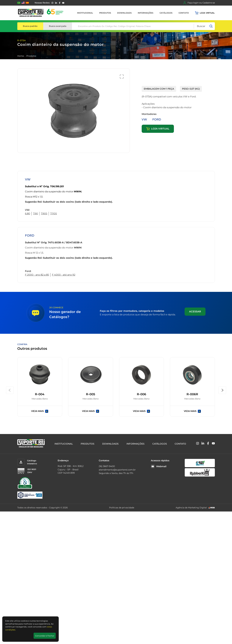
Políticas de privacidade (122, 508)
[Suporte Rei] (41, 13)
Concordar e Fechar (45, 636)
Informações (146, 13)
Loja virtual (205, 13)
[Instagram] (52, 3)
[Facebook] (60, 3)
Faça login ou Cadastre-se (199, 3)
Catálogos (166, 13)
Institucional (85, 13)
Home (21, 56)
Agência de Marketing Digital (191, 508)
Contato (184, 13)
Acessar (195, 312)
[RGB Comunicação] (212, 508)
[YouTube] (63, 3)
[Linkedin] (56, 3)
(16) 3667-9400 (107, 466)
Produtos (105, 13)
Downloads (124, 13)
